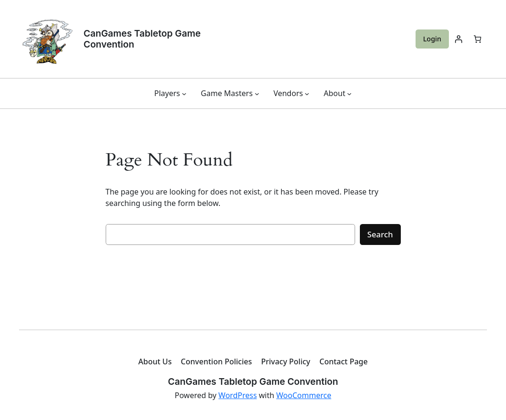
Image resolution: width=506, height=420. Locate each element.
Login (432, 39)
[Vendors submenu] (307, 94)
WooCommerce (304, 395)
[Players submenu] (184, 94)
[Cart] (477, 39)
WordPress (238, 395)
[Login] (458, 39)
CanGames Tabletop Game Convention (142, 39)
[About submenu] (349, 94)
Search (380, 234)
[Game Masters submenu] (257, 94)
